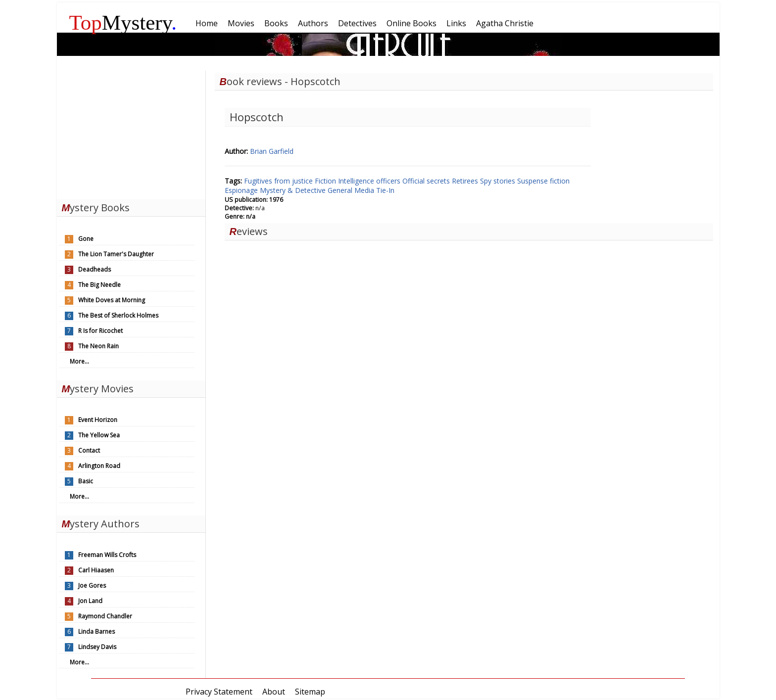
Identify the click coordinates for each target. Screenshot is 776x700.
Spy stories (499, 181)
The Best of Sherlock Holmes (118, 315)
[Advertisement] (131, 133)
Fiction (326, 181)
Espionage (242, 190)
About (274, 692)
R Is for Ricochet (100, 331)
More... (79, 361)
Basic (86, 481)
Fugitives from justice (279, 181)
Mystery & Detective (294, 190)
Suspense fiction (543, 181)
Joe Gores (92, 585)
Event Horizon (98, 420)
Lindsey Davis (97, 647)
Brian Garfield (272, 151)
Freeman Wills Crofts (107, 555)
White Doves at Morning (112, 300)
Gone (86, 239)
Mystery (123, 23)
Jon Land (90, 601)
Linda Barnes (97, 631)
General (341, 190)
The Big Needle (99, 285)
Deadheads (95, 269)
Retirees (466, 181)
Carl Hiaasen (96, 570)
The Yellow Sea (99, 435)
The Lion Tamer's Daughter (116, 254)
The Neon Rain (98, 346)
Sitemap (310, 692)
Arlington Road (99, 466)
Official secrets (427, 181)
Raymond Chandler (105, 616)
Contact (89, 450)
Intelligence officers (370, 181)
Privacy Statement (219, 692)
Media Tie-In (374, 190)
